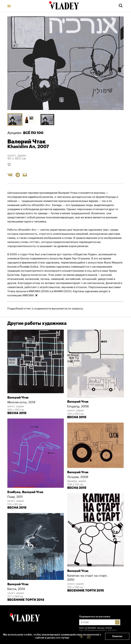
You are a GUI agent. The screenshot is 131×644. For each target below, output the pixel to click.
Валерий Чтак (27, 142)
